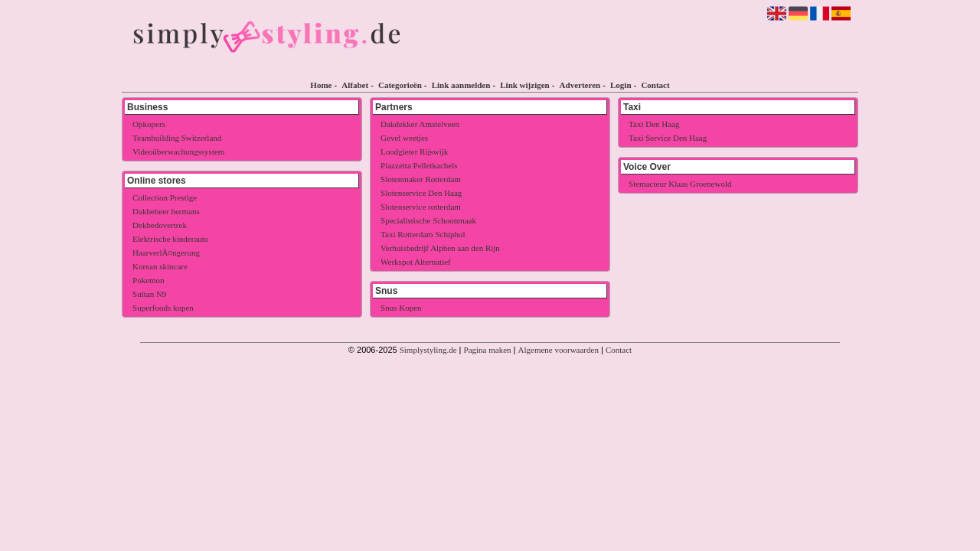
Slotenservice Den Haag (421, 193)
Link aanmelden (461, 85)
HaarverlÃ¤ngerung (166, 253)
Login (621, 85)
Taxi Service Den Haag (668, 138)
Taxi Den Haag (654, 124)
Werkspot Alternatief (416, 262)
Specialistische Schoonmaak (428, 220)
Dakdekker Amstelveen (420, 124)
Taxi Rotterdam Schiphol (423, 234)
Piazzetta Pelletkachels (419, 165)
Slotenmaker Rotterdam (421, 179)
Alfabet (355, 85)
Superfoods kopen (163, 308)
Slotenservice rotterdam (421, 207)
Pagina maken (488, 350)
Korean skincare (160, 266)
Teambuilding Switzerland (177, 138)
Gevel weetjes (404, 138)
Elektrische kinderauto (170, 239)
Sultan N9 (149, 294)
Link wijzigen (524, 85)
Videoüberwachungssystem (178, 152)
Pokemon (149, 280)
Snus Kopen (401, 308)
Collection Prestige (165, 197)
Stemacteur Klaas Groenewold (680, 184)
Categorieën (400, 85)
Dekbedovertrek (160, 225)
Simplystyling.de (428, 350)
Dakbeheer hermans (166, 211)
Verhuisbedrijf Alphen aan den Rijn (440, 248)
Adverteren (580, 85)
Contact (655, 85)
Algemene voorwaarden (559, 350)
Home (321, 85)
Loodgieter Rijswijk (414, 152)
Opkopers (149, 124)
